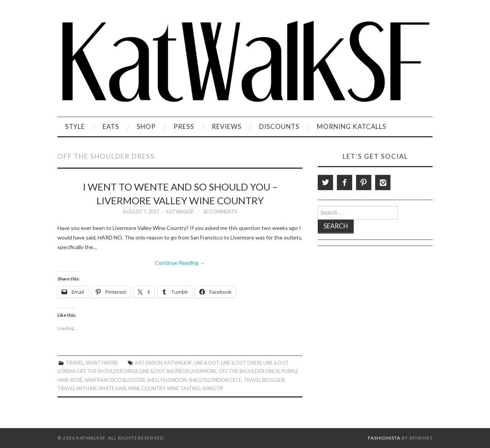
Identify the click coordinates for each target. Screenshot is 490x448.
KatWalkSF (180, 212)
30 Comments (220, 212)
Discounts (279, 126)
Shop (146, 126)
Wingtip (213, 389)
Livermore (203, 371)
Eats (111, 126)
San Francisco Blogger (115, 380)
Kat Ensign (149, 363)
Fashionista (384, 438)
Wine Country (147, 389)
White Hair (113, 389)
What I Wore (102, 363)
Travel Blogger (264, 380)
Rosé (77, 380)
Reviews (227, 126)
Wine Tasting (184, 389)
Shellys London (167, 380)
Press (184, 126)
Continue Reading (180, 263)
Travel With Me (77, 389)
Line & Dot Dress (241, 363)
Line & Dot (206, 363)
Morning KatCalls (352, 126)
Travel (75, 363)
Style (75, 126)
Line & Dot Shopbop (164, 371)
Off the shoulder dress (249, 371)
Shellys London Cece (215, 380)
